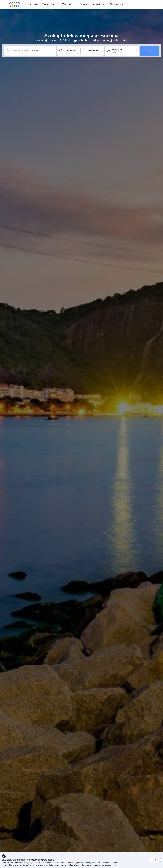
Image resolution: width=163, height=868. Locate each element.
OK (155, 860)
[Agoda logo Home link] (14, 4)
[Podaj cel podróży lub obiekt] (32, 51)
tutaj (114, 865)
